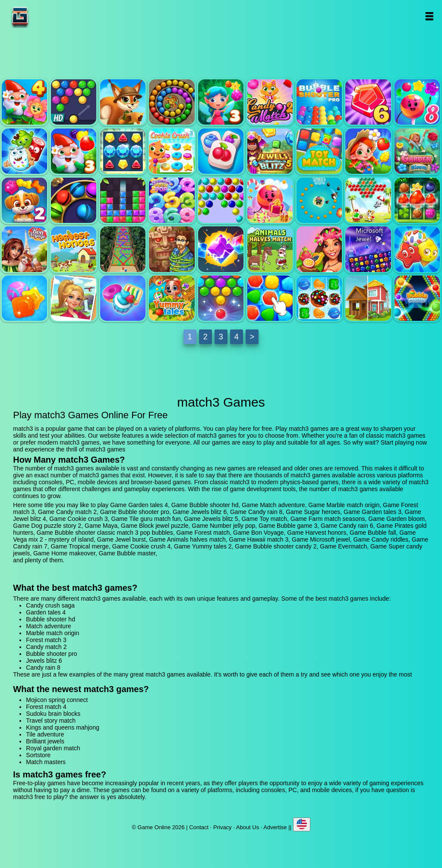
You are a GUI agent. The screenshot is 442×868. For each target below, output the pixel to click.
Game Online (47, 16)
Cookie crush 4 (123, 298)
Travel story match (51, 721)
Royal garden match (53, 748)
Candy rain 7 (24, 298)
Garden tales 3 (74, 151)
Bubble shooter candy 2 (221, 298)
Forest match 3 (221, 102)
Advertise (275, 827)
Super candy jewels (319, 298)
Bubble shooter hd (74, 102)
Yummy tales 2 (172, 298)
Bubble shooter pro (319, 102)
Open (429, 16)
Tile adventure (45, 734)
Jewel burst (221, 249)
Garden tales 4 (24, 102)
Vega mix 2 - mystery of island (172, 249)
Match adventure (123, 102)
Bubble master (417, 298)
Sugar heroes (24, 151)
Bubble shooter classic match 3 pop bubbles (368, 200)
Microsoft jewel (368, 249)
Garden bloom (417, 151)
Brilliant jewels (45, 741)
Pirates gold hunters (319, 200)
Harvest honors (74, 249)
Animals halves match (270, 249)
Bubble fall (123, 249)
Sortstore (38, 755)
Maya (74, 200)
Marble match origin (172, 102)
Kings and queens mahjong (63, 727)
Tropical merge (74, 298)
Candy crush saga (50, 605)
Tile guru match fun (221, 151)
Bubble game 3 (221, 200)
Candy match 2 (270, 102)
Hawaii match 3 (319, 249)
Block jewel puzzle (123, 200)
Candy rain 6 (270, 200)
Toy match (319, 151)
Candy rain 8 (417, 102)
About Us (248, 827)
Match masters (46, 762)
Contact (199, 827)
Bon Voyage (24, 249)
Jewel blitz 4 (123, 151)
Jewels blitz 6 (368, 102)
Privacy (223, 827)
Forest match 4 (46, 707)
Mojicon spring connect (57, 700)
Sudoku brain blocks (53, 714)
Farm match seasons (368, 151)
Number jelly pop (172, 200)
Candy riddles (417, 249)
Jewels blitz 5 (270, 151)
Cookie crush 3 (172, 151)
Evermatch (270, 298)
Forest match (417, 200)
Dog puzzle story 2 (24, 200)
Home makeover (368, 298)
